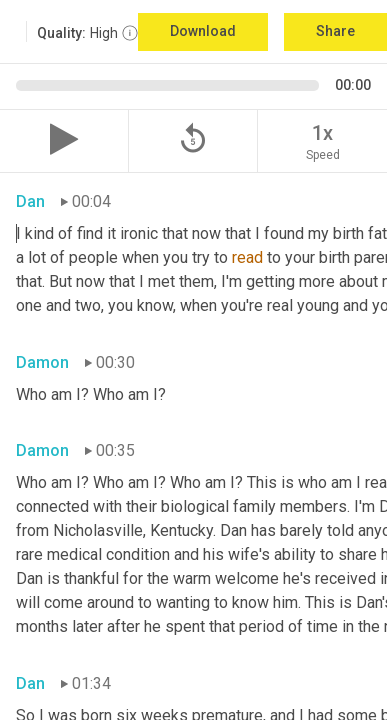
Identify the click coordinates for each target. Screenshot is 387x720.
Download (203, 31)
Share (335, 31)
